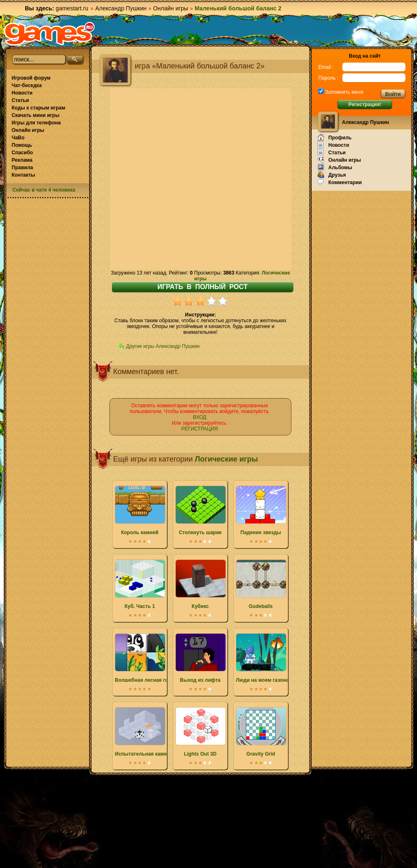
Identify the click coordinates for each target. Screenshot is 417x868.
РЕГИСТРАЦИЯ (199, 429)
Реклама (22, 160)
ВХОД (199, 417)
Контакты (23, 175)
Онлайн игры (171, 8)
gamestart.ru (72, 8)
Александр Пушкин (121, 8)
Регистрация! (365, 105)
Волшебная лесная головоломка (155, 658)
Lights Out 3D (200, 732)
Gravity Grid (261, 732)
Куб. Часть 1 (140, 584)
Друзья (332, 175)
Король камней (140, 511)
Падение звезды (261, 511)
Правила (22, 168)
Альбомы (335, 167)
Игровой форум (31, 78)
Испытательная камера (144, 732)
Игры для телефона (36, 123)
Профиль (335, 137)
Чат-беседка (27, 85)
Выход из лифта (200, 658)
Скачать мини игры (35, 115)
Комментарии (340, 182)
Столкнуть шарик (200, 511)
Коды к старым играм (38, 108)
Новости (22, 93)
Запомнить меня (343, 92)
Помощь (22, 145)
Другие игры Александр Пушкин (163, 346)
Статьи (20, 100)
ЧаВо (18, 138)
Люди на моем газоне (262, 658)
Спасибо (22, 153)
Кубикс (200, 584)
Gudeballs (261, 584)
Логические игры (226, 459)
